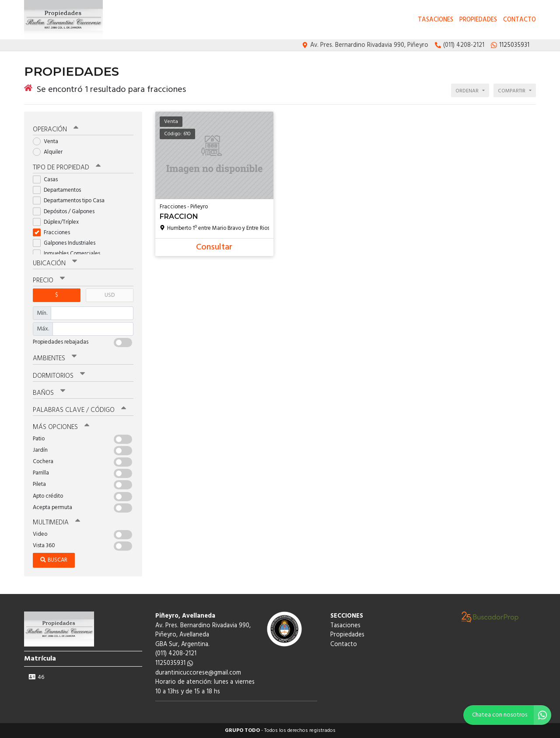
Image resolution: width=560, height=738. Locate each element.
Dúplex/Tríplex (59, 222)
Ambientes (55, 358)
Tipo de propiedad (67, 168)
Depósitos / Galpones (66, 212)
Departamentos (60, 190)
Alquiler (51, 152)
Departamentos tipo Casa (72, 201)
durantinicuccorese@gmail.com (198, 673)
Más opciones (61, 427)
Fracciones (54, 233)
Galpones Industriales (67, 243)
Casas (48, 180)
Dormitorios (59, 376)
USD (110, 295)
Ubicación (55, 264)
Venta (48, 142)
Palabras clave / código (79, 410)
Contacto (520, 20)
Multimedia (56, 523)
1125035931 (174, 663)
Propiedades (478, 20)
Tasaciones (436, 20)
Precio (49, 281)
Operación (56, 130)
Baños (49, 393)
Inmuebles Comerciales (69, 254)
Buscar (54, 560)
